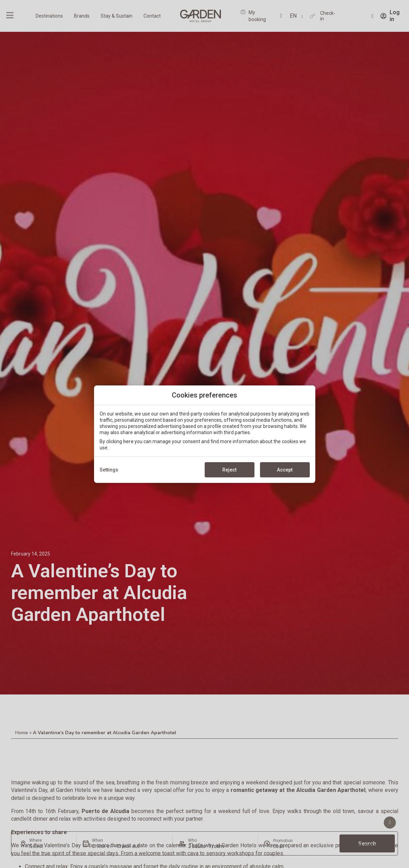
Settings (109, 470)
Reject (229, 470)
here (128, 441)
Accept (285, 470)
